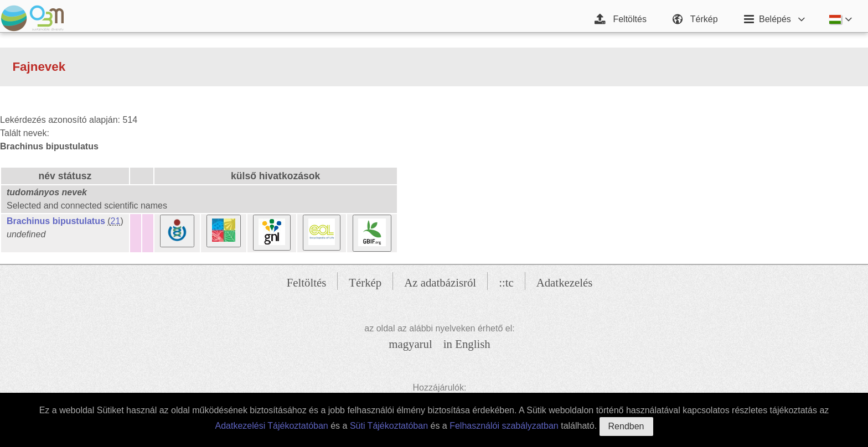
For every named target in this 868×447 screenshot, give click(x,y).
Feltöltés (307, 282)
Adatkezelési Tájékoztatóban (271, 426)
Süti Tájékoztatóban (389, 426)
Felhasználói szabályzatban (504, 426)
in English (467, 344)
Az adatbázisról (440, 282)
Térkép (365, 282)
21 (116, 221)
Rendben (626, 426)
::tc (506, 282)
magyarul (410, 344)
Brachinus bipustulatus (56, 221)
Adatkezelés (565, 282)
